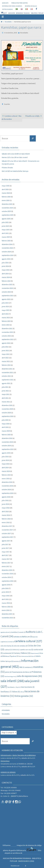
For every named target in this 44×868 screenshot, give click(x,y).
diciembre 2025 (7, 204)
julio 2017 (5, 544)
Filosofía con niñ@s (34, 116)
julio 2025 (5, 222)
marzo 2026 (6, 193)
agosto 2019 (6, 453)
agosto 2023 (6, 299)
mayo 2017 (6, 552)
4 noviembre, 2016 (11, 33)
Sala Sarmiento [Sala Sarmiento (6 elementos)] (28, 687)
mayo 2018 (6, 508)
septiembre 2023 (8, 296)
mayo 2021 (6, 394)
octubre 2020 (6, 413)
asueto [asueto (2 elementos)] (22, 632)
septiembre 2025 (8, 215)
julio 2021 (5, 387)
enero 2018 (6, 522)
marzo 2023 (6, 318)
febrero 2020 (6, 435)
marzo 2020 (6, 431)
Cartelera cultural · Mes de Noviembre (11, 117)
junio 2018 (5, 504)
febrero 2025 (6, 241)
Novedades (8, 22)
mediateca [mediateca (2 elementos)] (29, 667)
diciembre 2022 (7, 328)
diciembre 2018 (7, 482)
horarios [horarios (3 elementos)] (17, 661)
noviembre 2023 (7, 288)
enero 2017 (6, 566)
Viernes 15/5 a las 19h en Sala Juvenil (15, 157)
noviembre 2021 (7, 372)
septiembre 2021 (8, 380)
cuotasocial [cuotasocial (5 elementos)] (8, 653)
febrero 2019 (6, 475)
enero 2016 (6, 610)
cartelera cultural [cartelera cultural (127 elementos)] (28, 641)
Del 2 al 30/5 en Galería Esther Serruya (15, 171)
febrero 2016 (6, 607)
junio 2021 (5, 391)
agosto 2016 (6, 585)
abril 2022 (5, 358)
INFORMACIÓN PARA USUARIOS (12, 6)
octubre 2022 (6, 336)
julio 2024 (5, 263)
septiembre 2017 (8, 537)
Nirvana (22, 866)
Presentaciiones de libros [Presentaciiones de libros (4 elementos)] (21, 672)
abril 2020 (5, 427)
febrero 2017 (6, 563)
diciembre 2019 (7, 438)
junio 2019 (5, 460)
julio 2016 (5, 588)
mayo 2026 (6, 186)
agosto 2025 (6, 219)
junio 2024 (5, 266)
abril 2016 (5, 599)
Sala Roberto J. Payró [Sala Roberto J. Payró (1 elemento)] (14, 687)
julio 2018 (5, 500)
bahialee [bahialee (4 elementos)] (18, 637)
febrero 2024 (6, 281)
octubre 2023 (6, 292)
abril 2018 (5, 511)
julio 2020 (5, 420)
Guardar (7, 104)
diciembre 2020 (7, 405)
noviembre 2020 (7, 409)
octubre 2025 (6, 211)
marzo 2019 (6, 471)
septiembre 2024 (8, 255)
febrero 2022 (6, 365)
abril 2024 (5, 274)
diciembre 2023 (7, 285)
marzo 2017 (6, 559)
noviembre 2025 (7, 208)
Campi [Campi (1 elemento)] (12, 642)
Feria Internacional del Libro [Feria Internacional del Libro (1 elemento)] (27, 656)
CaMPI (13, 845)
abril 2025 (5, 233)
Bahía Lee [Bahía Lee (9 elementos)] (27, 637)
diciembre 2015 (7, 614)
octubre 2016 (6, 577)
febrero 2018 (6, 519)
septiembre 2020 (8, 416)
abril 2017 (5, 555)
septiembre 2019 (8, 449)
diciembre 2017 (7, 526)
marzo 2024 (6, 277)
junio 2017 (5, 548)
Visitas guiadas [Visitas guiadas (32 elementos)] (24, 696)
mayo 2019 (6, 464)
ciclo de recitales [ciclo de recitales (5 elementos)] (21, 646)
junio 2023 (5, 306)
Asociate (5, 3)
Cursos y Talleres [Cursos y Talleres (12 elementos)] (22, 653)
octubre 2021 (6, 376)
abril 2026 (5, 189)
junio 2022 (5, 350)
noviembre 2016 (7, 574)
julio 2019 (5, 457)
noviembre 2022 (7, 332)
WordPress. (30, 866)
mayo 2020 (6, 424)
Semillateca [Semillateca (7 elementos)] (6, 692)
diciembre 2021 (7, 369)
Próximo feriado (7, 168)
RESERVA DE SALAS (31, 6)
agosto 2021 (6, 383)
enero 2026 (6, 200)
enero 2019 (6, 479)
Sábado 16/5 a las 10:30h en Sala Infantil (16, 154)
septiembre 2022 (8, 339)
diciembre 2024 (7, 244)
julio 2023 (5, 303)
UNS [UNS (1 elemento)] (22, 692)
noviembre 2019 (7, 442)
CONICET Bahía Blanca (31, 853)
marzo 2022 (6, 361)
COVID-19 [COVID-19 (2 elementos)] (16, 650)
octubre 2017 (6, 533)
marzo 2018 (6, 515)
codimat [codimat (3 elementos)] (8, 650)
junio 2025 (5, 226)
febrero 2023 (6, 321)
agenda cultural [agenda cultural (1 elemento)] (6, 632)
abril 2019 (5, 468)
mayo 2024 (6, 270)
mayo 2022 (6, 354)
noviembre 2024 (7, 248)
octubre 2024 (6, 252)
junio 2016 (5, 592)
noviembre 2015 (7, 618)
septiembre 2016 (8, 581)
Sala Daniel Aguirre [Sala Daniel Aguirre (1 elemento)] (10, 676)
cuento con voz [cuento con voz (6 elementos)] (26, 650)
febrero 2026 (6, 197)
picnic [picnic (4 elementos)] (8, 672)
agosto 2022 (6, 343)
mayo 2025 (6, 230)
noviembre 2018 (7, 486)
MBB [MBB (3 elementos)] (22, 667)
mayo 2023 (6, 310)
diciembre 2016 (7, 570)
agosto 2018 (6, 497)
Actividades (6, 710)
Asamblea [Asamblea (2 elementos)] (15, 632)
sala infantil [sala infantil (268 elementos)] (12, 681)
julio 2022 (5, 347)
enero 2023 (6, 325)
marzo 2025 (6, 237)
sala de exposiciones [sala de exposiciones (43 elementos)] (29, 676)
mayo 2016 (6, 596)
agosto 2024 (6, 259)
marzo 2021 (6, 402)
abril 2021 (5, 398)
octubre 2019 (6, 446)
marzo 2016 (6, 603)
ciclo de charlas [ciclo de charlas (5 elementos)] (7, 646)
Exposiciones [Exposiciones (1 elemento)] (35, 653)
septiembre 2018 (8, 493)
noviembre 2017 (7, 530)
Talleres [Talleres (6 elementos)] (16, 692)
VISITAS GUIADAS (7, 9)
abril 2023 (5, 314)
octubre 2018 (6, 489)
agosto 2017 (6, 541)
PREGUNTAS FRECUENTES (19, 3)
